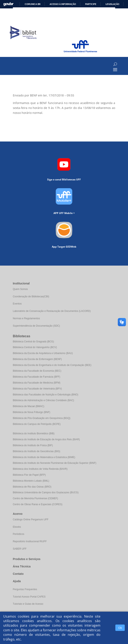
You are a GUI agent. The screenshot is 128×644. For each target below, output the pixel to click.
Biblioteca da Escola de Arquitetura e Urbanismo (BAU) (43, 353)
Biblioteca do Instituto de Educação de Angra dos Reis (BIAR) (46, 439)
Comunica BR (33, 4)
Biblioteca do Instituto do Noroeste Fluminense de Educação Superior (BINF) (55, 463)
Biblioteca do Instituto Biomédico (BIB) (34, 433)
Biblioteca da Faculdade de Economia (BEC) (37, 371)
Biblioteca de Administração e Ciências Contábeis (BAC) (43, 400)
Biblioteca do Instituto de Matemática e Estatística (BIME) (44, 457)
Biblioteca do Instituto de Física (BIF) (33, 445)
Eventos (17, 304)
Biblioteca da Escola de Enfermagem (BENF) (37, 359)
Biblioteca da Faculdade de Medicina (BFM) (37, 383)
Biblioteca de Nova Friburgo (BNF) (32, 412)
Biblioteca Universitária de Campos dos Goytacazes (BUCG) (46, 492)
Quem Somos (20, 289)
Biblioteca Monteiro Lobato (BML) (31, 481)
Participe (91, 4)
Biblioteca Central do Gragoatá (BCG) (33, 342)
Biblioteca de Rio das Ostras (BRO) (32, 487)
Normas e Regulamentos (26, 318)
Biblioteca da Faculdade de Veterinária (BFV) (37, 389)
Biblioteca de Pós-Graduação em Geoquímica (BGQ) (42, 418)
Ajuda (17, 581)
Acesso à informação (63, 4)
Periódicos (19, 534)
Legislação (112, 4)
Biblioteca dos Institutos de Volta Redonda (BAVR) (40, 469)
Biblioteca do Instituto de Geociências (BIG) (37, 451)
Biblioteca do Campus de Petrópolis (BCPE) (37, 424)
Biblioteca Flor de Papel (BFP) (29, 475)
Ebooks (17, 527)
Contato (18, 574)
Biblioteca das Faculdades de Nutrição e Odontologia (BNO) (46, 395)
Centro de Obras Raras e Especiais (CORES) (38, 504)
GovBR (8, 4)
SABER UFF (20, 549)
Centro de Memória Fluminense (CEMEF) (35, 498)
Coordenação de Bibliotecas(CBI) (31, 297)
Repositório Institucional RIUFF (30, 541)
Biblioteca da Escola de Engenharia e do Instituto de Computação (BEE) (52, 365)
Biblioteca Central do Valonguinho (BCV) (35, 347)
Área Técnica (22, 566)
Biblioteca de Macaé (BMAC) (29, 406)
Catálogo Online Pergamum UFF (31, 520)
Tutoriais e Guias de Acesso (28, 604)
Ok (120, 628)
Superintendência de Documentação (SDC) (36, 326)
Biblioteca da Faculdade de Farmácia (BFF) (37, 377)
